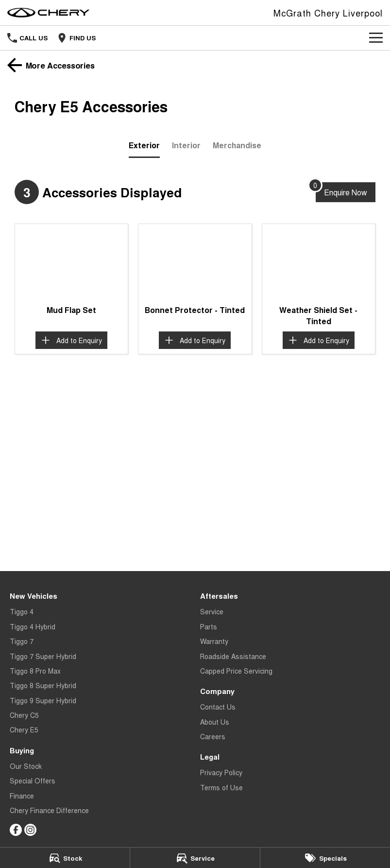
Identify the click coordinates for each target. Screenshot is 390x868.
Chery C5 (24, 715)
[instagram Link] (30, 830)
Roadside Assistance (233, 656)
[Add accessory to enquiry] (71, 340)
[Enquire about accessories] (346, 192)
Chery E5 (24, 729)
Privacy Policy (221, 772)
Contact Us (218, 707)
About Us (215, 722)
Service (212, 611)
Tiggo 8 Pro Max (35, 671)
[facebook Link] (16, 830)
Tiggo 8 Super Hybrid (43, 685)
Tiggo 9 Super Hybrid (43, 700)
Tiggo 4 (22, 611)
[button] (71, 262)
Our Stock (26, 766)
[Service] (195, 858)
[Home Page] (49, 13)
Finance (22, 796)
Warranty (214, 641)
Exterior (144, 145)
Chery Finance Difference (49, 810)
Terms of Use (221, 787)
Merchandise (237, 145)
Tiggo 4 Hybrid (33, 626)
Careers (213, 736)
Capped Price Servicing (236, 671)
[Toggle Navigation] (376, 38)
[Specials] (325, 858)
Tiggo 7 (22, 641)
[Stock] (65, 858)
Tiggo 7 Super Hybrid (43, 656)
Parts (209, 626)
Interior (186, 145)
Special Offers (33, 781)
